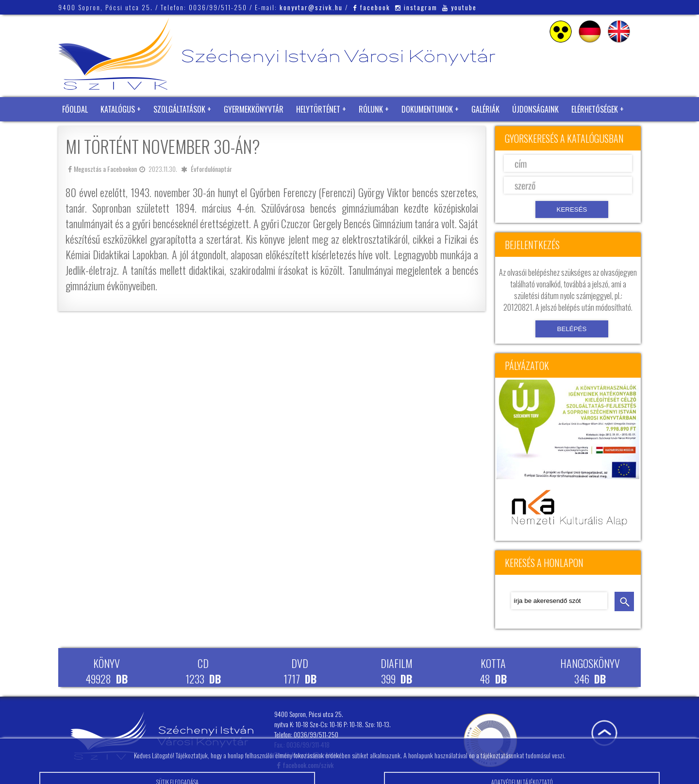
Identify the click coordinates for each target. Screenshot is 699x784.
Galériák (485, 109)
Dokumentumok (427, 109)
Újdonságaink (535, 109)
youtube (459, 7)
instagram (416, 7)
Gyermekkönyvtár (254, 109)
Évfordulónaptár (211, 169)
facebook (372, 7)
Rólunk (371, 109)
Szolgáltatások (179, 109)
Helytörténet (318, 109)
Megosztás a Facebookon (102, 169)
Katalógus (118, 109)
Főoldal (75, 109)
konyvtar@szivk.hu (311, 7)
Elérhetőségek (595, 109)
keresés (624, 601)
